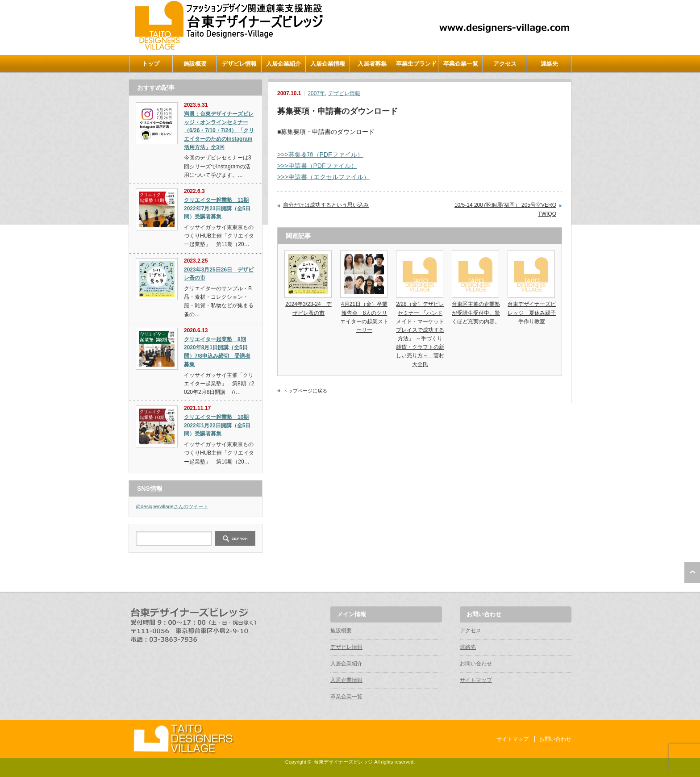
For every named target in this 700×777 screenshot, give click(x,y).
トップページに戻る (305, 391)
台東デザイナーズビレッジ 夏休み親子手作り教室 (532, 313)
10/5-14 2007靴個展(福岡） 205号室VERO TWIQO (505, 209)
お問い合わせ (476, 664)
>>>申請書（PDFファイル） (317, 166)
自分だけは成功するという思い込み (326, 205)
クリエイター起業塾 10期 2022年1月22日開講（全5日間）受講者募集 (217, 425)
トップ (151, 64)
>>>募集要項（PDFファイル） (320, 155)
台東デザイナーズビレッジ (343, 762)
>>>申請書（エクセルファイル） (323, 177)
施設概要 (195, 64)
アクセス (505, 64)
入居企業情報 (328, 64)
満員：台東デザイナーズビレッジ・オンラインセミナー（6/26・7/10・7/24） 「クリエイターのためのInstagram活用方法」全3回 (219, 131)
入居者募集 (372, 64)
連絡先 (549, 64)
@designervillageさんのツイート (172, 506)
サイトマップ (476, 680)
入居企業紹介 (283, 64)
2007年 (316, 93)
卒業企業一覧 (461, 64)
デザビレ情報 (239, 64)
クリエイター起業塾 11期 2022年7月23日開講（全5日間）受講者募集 (217, 208)
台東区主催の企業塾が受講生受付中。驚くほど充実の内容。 (476, 313)
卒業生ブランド (416, 64)
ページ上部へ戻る (692, 572)
